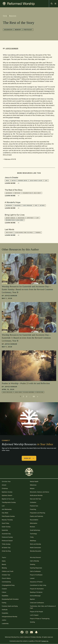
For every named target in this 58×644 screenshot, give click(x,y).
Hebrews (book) (23, 181)
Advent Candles (11, 218)
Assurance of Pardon (36, 582)
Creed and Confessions (37, 603)
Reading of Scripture (36, 592)
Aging (4, 561)
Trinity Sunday (6, 544)
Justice (4, 620)
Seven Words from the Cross (24, 232)
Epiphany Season (7, 495)
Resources (13, 16)
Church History (6, 578)
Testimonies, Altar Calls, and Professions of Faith (43, 607)
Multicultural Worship (36, 495)
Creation (4, 589)
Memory (18, 30)
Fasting (4, 603)
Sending (32, 622)
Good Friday (9, 232)
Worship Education (36, 551)
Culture (4, 592)
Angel (8, 181)
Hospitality (5, 613)
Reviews (32, 527)
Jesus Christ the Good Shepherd (24, 392)
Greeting (33, 564)
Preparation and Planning (38, 513)
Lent (46, 181)
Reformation (34, 523)
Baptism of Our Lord (8, 499)
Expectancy (30, 218)
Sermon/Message (35, 596)
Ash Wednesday (7, 509)
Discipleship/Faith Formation (10, 599)
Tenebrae (38, 232)
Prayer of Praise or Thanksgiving (40, 619)
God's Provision (8, 392)
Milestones (33, 485)
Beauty (4, 564)
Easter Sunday (6, 527)
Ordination (33, 502)
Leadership (5, 623)
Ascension (8, 30)
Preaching (33, 509)
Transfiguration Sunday (9, 502)
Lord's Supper (34, 615)
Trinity (32, 537)
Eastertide (5, 530)
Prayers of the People (36, 612)
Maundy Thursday (7, 520)
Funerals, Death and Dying (10, 606)
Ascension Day (6, 534)
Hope (36, 205)
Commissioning (6, 582)
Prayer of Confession (36, 575)
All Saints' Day (6, 548)
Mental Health (34, 481)
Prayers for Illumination (37, 589)
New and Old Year (35, 499)
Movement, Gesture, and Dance (39, 492)
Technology (33, 534)
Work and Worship (35, 544)
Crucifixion (21, 218)
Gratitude (5, 610)
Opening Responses (36, 568)
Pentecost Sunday (7, 537)
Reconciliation (34, 520)
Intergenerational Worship (10, 617)
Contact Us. (45, 641)
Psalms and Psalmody (37, 516)
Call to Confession (35, 571)
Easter (14, 181)
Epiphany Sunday (7, 492)
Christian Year (6, 575)
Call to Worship (34, 561)
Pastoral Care (34, 506)
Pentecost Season (7, 541)
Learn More (12, 183)
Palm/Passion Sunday (8, 516)
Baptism (32, 599)
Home (5, 16)
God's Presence (28, 205)
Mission (32, 488)
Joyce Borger (12, 48)
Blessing (4, 568)
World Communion (35, 548)
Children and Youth (8, 571)
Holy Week (5, 513)
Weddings (33, 541)
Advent (4, 485)
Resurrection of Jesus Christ (32, 193)
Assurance (18, 205)
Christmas (5, 488)
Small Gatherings (35, 530)
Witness (42, 205)
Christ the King (6, 551)
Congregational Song (8, 585)
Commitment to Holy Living (38, 585)
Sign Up (29, 458)
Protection (40, 392)
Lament (32, 578)
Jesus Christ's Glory (36, 181)
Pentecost (28, 30)
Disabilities (5, 596)
